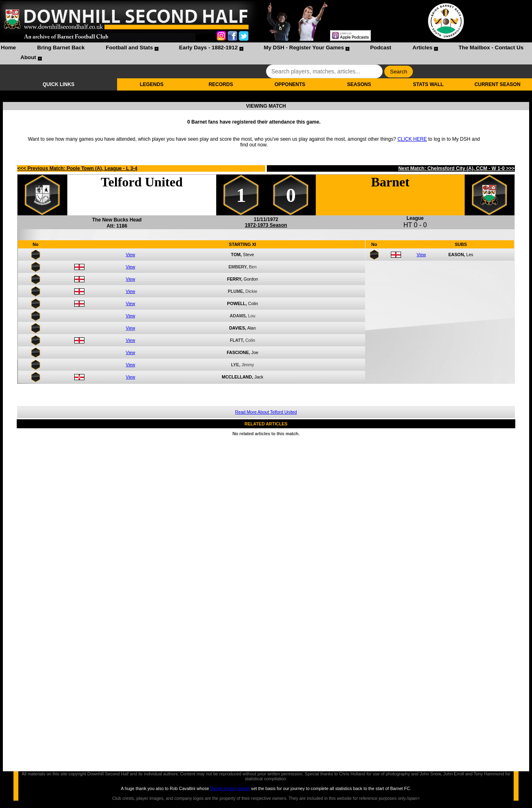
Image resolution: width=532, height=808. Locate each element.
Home (8, 48)
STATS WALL (428, 84)
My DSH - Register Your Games (304, 48)
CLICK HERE (412, 139)
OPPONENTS (290, 84)
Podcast (381, 48)
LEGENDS (152, 84)
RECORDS (221, 84)
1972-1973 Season (266, 225)
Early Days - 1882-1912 (208, 48)
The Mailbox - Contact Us (491, 48)
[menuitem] (8, 49)
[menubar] (266, 53)
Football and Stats (129, 48)
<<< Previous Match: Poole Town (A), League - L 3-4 (78, 168)
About (28, 57)
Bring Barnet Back (61, 48)
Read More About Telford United (266, 412)
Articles (422, 48)
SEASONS (359, 84)
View (130, 255)
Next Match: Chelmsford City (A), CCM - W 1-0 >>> (456, 168)
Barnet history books (230, 788)
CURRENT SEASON (498, 84)
